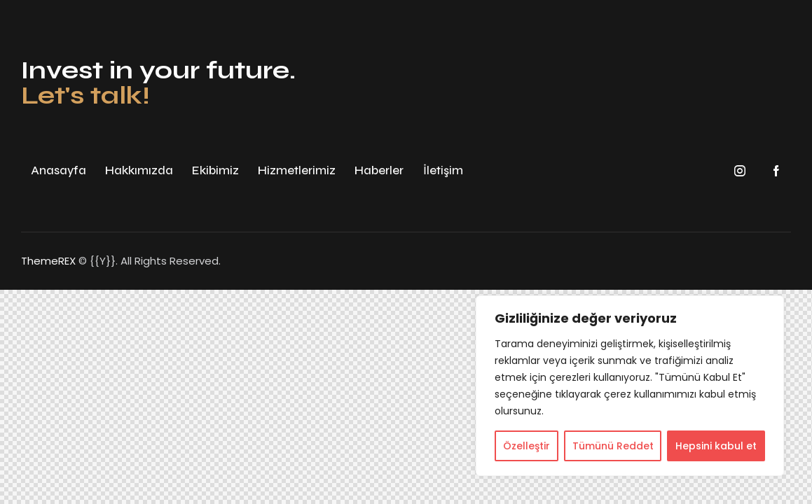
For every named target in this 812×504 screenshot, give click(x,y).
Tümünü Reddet (613, 446)
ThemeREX (48, 261)
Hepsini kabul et (716, 446)
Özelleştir (527, 446)
